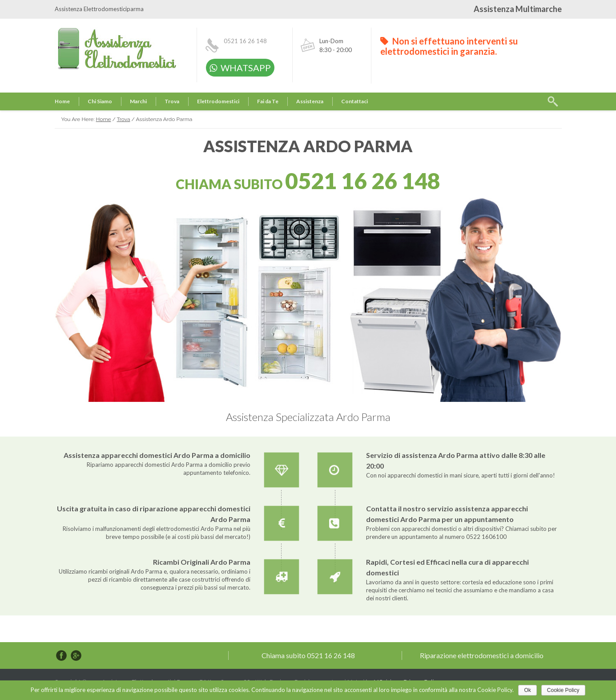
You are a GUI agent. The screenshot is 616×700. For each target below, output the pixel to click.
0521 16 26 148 (245, 41)
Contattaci (354, 101)
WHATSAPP (240, 68)
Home (62, 101)
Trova (172, 101)
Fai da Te (268, 101)
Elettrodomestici (218, 101)
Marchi (138, 101)
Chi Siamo (100, 101)
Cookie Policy (563, 690)
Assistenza (310, 101)
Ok (527, 690)
